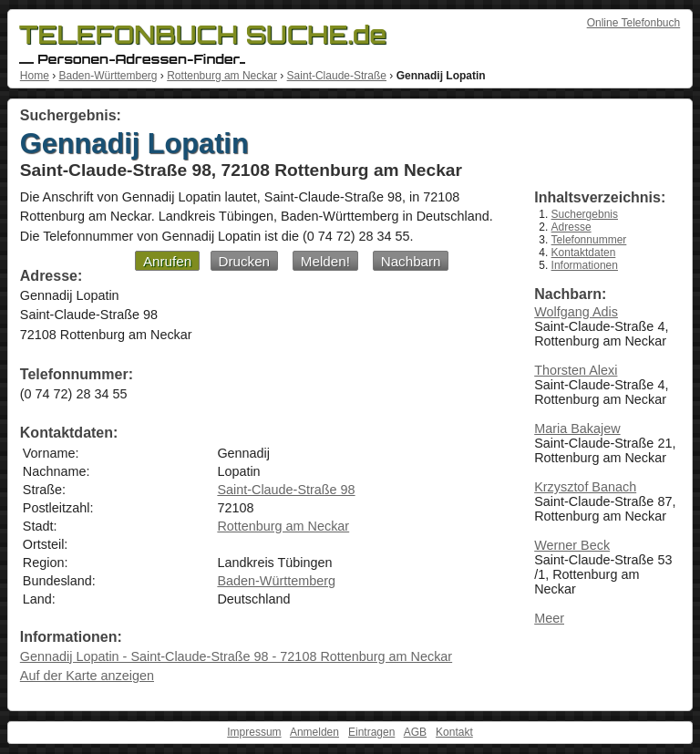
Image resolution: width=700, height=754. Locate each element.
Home (35, 76)
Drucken (245, 261)
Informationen (585, 265)
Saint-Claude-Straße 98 (286, 490)
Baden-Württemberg (108, 76)
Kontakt (454, 732)
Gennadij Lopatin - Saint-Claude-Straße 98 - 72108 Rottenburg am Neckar (236, 656)
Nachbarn (411, 261)
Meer (549, 618)
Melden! (325, 261)
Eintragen (371, 732)
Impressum (254, 732)
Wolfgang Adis (576, 312)
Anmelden (314, 732)
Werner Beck (572, 545)
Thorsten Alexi (576, 370)
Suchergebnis (585, 214)
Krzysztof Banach (585, 487)
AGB (415, 732)
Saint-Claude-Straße (337, 76)
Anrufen (167, 261)
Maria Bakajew (577, 429)
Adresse (571, 227)
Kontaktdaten (584, 253)
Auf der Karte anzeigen (87, 676)
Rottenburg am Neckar (222, 76)
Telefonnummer (589, 240)
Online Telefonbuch (634, 23)
